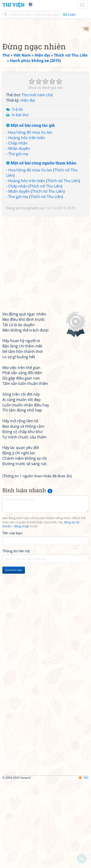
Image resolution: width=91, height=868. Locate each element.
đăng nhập (21, 613)
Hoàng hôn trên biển (27, 224)
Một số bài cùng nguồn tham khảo (41, 249)
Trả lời (17, 195)
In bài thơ (20, 201)
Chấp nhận (18, 229)
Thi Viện (13, 5)
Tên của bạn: (13, 619)
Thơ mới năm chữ (37, 181)
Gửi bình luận (14, 656)
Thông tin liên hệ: (16, 637)
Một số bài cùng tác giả (30, 212)
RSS (84, 864)
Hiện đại (28, 186)
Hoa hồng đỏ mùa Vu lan (30, 219)
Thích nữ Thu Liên (63, 267)
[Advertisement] (45, 72)
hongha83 (30, 294)
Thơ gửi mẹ (18, 240)
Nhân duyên (19, 235)
